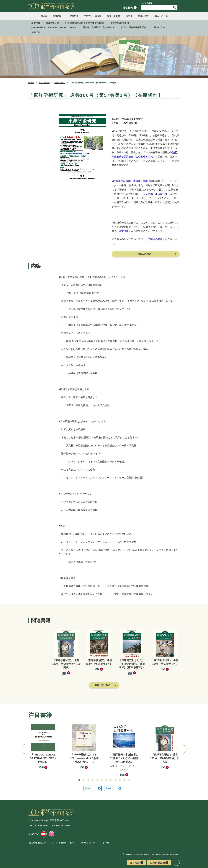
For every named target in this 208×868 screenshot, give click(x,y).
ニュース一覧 (161, 16)
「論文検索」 (124, 231)
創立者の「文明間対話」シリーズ (98, 27)
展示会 (129, 16)
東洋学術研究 (52, 23)
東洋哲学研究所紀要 (120, 23)
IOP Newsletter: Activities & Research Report (54, 27)
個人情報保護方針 (38, 843)
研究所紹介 (58, 16)
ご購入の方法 (158, 27)
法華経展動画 (159, 863)
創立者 (44, 16)
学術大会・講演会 (93, 16)
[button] (79, 780)
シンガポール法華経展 (155, 194)
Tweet (108, 788)
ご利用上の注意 (87, 843)
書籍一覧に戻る (102, 685)
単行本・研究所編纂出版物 (133, 27)
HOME (31, 83)
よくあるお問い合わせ (63, 843)
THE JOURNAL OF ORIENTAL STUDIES (84, 23)
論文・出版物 (113, 16)
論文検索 (130, 8)
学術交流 (74, 16)
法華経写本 (144, 16)
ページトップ (177, 863)
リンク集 (105, 843)
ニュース (36, 32)
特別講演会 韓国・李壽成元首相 (130, 181)
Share (88, 788)
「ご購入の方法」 (155, 239)
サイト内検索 (147, 3)
